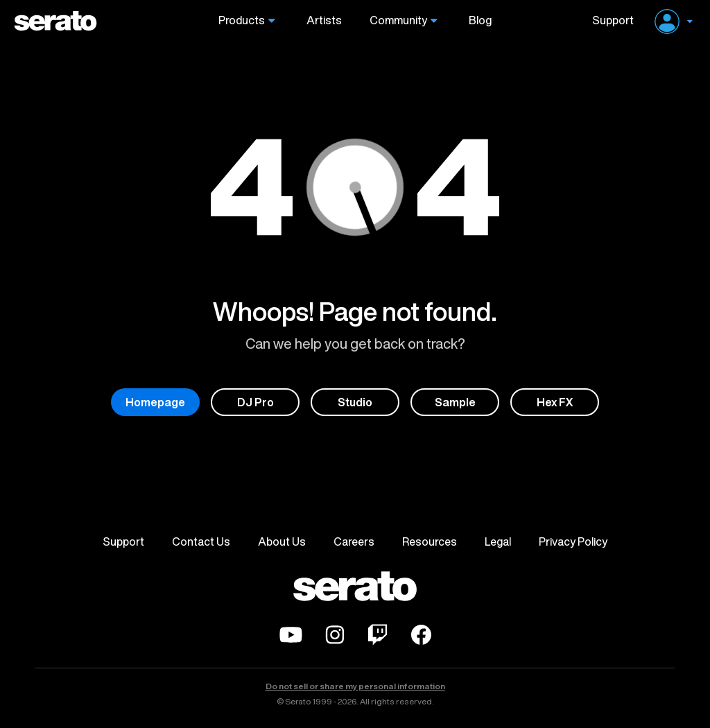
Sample (455, 402)
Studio (355, 402)
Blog (480, 20)
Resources (430, 541)
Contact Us (201, 541)
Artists (324, 20)
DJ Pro (256, 402)
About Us (282, 541)
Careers (354, 541)
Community (398, 20)
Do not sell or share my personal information (355, 686)
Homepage (155, 402)
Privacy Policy (573, 541)
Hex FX (555, 402)
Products (242, 20)
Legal (498, 541)
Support (608, 20)
